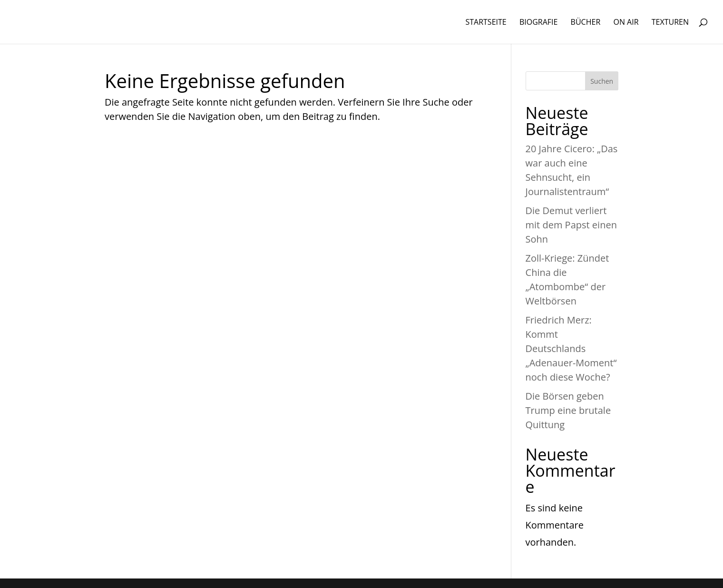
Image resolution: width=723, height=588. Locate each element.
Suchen (602, 81)
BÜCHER (586, 23)
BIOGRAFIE (539, 23)
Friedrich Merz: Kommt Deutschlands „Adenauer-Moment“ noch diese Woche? (571, 348)
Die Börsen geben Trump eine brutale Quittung (568, 410)
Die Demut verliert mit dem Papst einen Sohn (571, 225)
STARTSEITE (486, 23)
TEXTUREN (670, 23)
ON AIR (626, 23)
